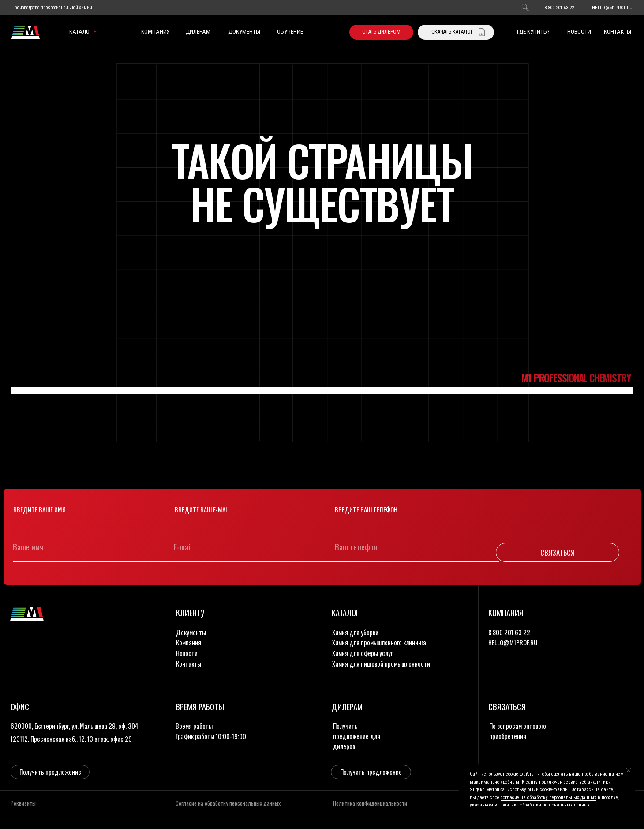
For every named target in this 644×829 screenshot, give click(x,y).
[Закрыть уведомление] (629, 770)
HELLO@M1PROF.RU (612, 8)
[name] (88, 547)
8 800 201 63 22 (559, 8)
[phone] (410, 547)
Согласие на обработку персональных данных (228, 803)
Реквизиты (23, 803)
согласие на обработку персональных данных (549, 797)
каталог (83, 32)
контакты (618, 32)
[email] (249, 547)
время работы (200, 707)
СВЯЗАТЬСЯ (558, 552)
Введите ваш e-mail (202, 510)
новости (579, 32)
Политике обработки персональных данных (544, 805)
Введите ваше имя (39, 510)
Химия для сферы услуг (362, 653)
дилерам (198, 32)
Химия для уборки (355, 632)
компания (155, 32)
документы (244, 32)
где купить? (533, 32)
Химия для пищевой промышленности (381, 664)
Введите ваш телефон (366, 510)
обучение (290, 32)
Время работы (194, 726)
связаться (507, 707)
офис (20, 707)
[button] (381, 32)
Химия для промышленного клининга (379, 642)
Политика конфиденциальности (370, 803)
